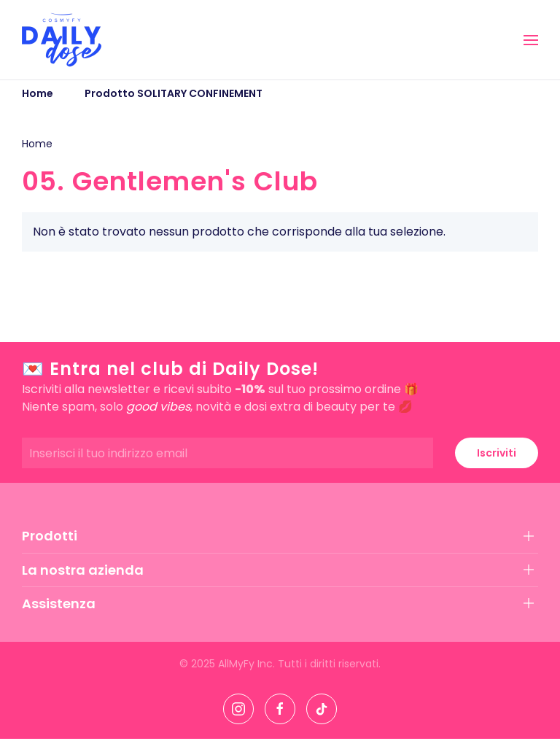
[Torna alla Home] (62, 40)
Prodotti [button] (50, 536)
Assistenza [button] (59, 604)
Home (37, 144)
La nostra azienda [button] (83, 570)
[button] (531, 40)
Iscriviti (497, 453)
